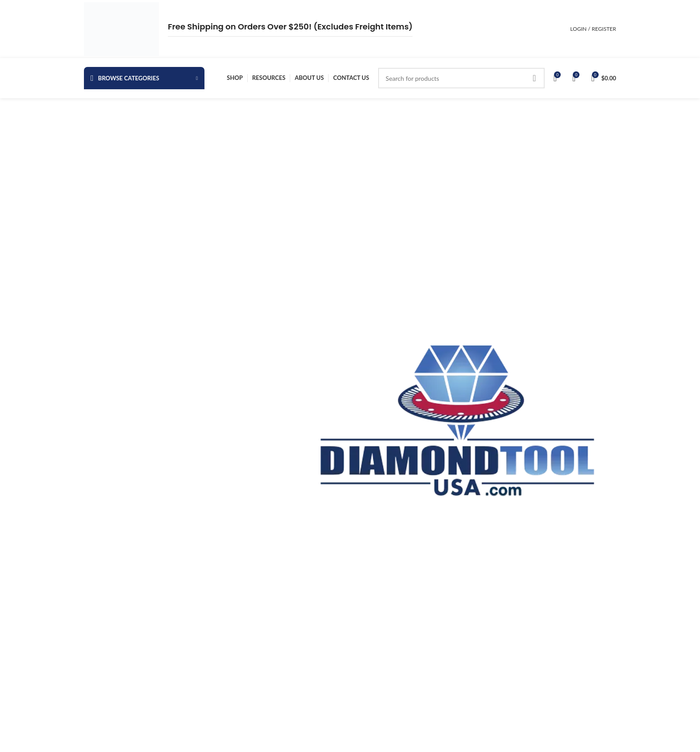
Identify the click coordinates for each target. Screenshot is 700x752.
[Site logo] (121, 28)
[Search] (461, 78)
